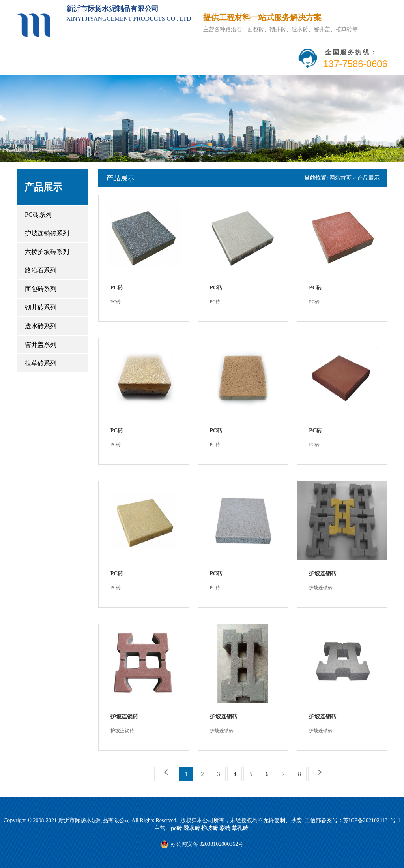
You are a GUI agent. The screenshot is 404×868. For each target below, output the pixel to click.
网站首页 (340, 178)
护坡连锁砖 (323, 574)
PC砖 (117, 288)
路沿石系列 (41, 270)
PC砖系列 (38, 215)
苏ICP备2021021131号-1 (372, 820)
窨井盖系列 (41, 345)
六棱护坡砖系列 (47, 252)
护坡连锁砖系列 (47, 233)
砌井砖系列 (41, 307)
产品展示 (120, 178)
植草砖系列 (41, 363)
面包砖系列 (41, 289)
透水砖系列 (41, 326)
